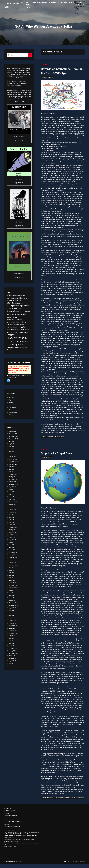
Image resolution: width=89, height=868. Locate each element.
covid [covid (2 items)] (18, 325)
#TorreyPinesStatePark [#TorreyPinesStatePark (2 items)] (14, 322)
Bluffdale (7, 818)
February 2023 (13, 502)
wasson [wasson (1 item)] (23, 348)
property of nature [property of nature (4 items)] (15, 341)
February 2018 (13, 618)
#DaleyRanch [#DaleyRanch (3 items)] (12, 303)
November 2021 (13, 535)
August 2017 (12, 623)
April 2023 (12, 497)
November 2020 (13, 560)
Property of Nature (10, 814)
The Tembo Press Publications (12, 825)
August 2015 (12, 661)
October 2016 (13, 636)
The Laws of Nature (10, 816)
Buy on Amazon (19, 140)
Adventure (45, 65)
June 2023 (12, 492)
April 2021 (12, 547)
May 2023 (12, 494)
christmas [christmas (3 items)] (25, 322)
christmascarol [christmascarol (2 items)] (11, 325)
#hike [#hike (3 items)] (9, 308)
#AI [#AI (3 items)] (8, 295)
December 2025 (13, 434)
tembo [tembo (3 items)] (19, 347)
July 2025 (11, 444)
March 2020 (12, 580)
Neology (11, 402)
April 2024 (12, 472)
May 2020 (12, 575)
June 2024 (12, 467)
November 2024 (13, 462)
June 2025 (12, 446)
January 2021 (13, 555)
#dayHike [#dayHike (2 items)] (20, 303)
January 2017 (13, 628)
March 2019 (12, 598)
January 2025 (13, 457)
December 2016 (13, 631)
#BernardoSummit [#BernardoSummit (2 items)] (13, 298)
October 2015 (13, 656)
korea (59, 441)
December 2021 (13, 532)
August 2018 (12, 608)
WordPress (18, 866)
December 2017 (13, 621)
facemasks (63, 802)
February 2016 (13, 648)
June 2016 (12, 638)
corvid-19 (53, 802)
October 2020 (13, 563)
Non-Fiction (12, 405)
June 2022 (12, 517)
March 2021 (12, 550)
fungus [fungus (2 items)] (15, 327)
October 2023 (13, 482)
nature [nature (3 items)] (15, 332)
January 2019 (13, 600)
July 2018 (11, 610)
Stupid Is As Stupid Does (60, 457)
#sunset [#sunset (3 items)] (16, 317)
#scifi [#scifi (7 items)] (23, 314)
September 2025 (13, 439)
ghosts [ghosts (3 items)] (20, 327)
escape (58, 802)
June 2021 (12, 545)
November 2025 (13, 436)
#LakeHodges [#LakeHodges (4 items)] (17, 308)
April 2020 (12, 578)
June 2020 (12, 573)
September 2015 (13, 658)
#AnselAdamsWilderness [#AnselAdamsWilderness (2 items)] (18, 295)
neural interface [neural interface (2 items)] (23, 332)
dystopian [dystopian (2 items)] (23, 325)
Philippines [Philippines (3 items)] (11, 335)
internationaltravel (52, 441)
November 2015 (13, 653)
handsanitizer (70, 802)
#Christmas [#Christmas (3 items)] (11, 301)
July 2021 (11, 542)
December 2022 (13, 507)
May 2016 (12, 641)
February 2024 (13, 474)
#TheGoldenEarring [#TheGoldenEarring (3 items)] (14, 320)
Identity (69, 866)
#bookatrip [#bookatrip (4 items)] (24, 298)
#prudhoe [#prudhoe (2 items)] (27, 311)
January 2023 (13, 504)
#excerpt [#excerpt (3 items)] (20, 306)
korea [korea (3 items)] (21, 330)
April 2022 (12, 522)
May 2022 (12, 520)
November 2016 (13, 633)
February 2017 (13, 626)
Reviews (11, 410)
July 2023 (11, 489)
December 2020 (13, 557)
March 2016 (12, 646)
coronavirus (46, 802)
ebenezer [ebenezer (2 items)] (10, 327)
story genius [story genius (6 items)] (17, 345)
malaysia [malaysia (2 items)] (10, 332)
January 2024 (13, 477)
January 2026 (13, 431)
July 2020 (11, 570)
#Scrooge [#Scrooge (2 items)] (10, 317)
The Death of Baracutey (11, 820)
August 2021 (12, 540)
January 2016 (13, 651)
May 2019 (12, 593)
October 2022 (13, 510)
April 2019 (12, 595)
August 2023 (12, 487)
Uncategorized (13, 412)
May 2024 (12, 469)
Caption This (12, 400)
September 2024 (13, 464)
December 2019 (13, 583)
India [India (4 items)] (25, 327)
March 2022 (12, 525)
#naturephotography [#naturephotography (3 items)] (15, 311)
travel (62, 441)
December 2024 (13, 459)
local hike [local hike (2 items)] (26, 330)
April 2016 (12, 643)
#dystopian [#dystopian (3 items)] (11, 306)
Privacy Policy (13, 377)
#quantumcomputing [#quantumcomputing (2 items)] (14, 314)
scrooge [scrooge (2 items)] (26, 342)
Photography (12, 407)
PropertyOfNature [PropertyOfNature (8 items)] (17, 338)
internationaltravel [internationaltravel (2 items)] (13, 330)
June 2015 (12, 666)
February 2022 (13, 527)
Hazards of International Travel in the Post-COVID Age (60, 73)
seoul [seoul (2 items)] (8, 345)
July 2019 (11, 590)
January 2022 (13, 530)
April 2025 (12, 451)
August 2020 (12, 568)
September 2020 (13, 565)
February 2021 (13, 552)
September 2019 (13, 588)
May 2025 (12, 449)
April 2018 (12, 616)
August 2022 (12, 512)
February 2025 (13, 454)
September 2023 (13, 484)
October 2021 (13, 537)
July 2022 (11, 515)
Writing (11, 415)
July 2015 (11, 663)
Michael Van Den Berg (79, 866)
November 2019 (13, 585)
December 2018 (13, 603)
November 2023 (13, 479)
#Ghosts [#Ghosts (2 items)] (26, 306)
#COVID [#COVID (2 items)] (19, 301)
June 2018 (12, 613)
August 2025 (12, 441)
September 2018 (13, 605)
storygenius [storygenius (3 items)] (11, 347)
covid (45, 441)
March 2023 (12, 499)
